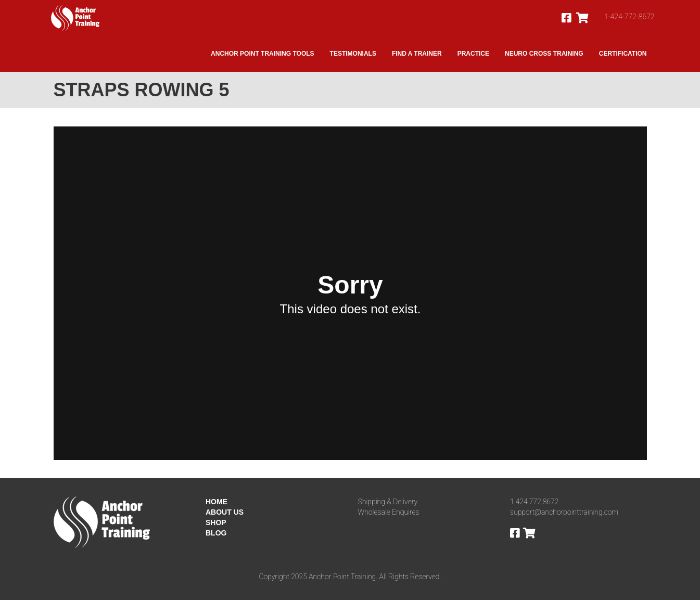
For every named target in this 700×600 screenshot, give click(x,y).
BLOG (216, 533)
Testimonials (353, 54)
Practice (473, 54)
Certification (623, 54)
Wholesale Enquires (389, 512)
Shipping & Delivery (388, 502)
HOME (217, 502)
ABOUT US (225, 512)
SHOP (216, 522)
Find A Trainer (417, 54)
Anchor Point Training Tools (262, 54)
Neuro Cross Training (544, 54)
